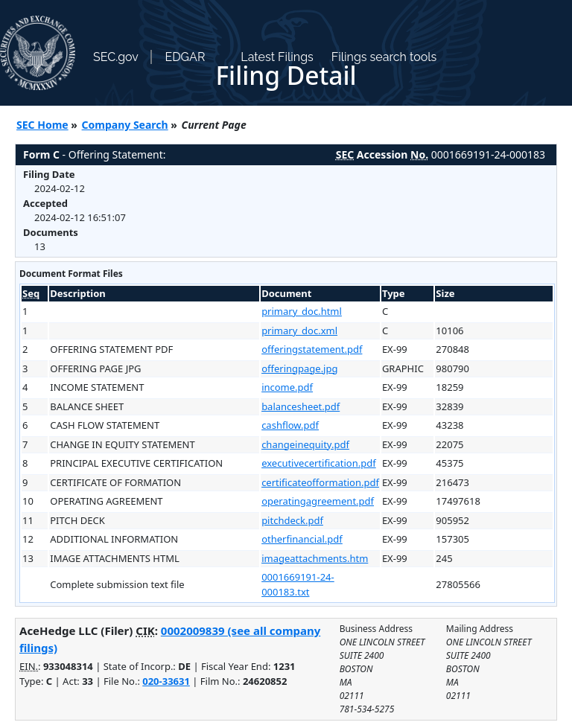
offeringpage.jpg (299, 368)
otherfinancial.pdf (302, 539)
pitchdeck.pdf (292, 520)
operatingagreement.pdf (318, 501)
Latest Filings (277, 57)
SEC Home (42, 125)
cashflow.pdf (290, 425)
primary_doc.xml (299, 331)
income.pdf (287, 387)
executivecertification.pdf (319, 463)
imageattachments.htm (315, 558)
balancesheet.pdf (301, 406)
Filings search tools (384, 57)
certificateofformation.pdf (320, 482)
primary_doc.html (302, 311)
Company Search (125, 125)
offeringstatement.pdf (312, 349)
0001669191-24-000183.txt (298, 584)
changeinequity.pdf (305, 444)
